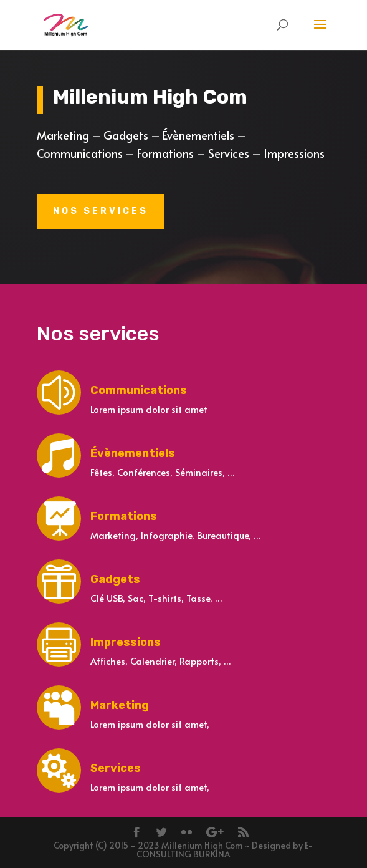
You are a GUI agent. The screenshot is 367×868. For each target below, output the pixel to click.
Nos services (101, 211)
